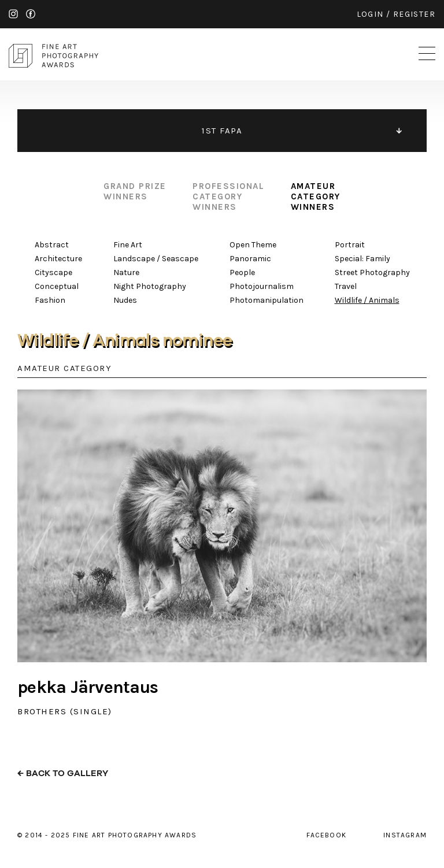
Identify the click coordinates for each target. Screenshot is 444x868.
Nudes (125, 300)
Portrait (350, 245)
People (242, 272)
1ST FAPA (222, 131)
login (370, 14)
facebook (31, 14)
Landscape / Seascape (156, 259)
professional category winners (228, 196)
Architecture (58, 259)
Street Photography (372, 272)
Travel (346, 286)
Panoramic (250, 259)
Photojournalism (262, 286)
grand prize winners (135, 191)
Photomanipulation (267, 300)
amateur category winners (316, 196)
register (414, 14)
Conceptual (57, 286)
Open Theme (253, 245)
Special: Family (362, 259)
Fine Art (128, 245)
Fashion (50, 300)
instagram (13, 14)
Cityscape (53, 272)
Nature (126, 272)
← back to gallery (63, 774)
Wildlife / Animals (367, 300)
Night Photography (150, 286)
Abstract (52, 245)
